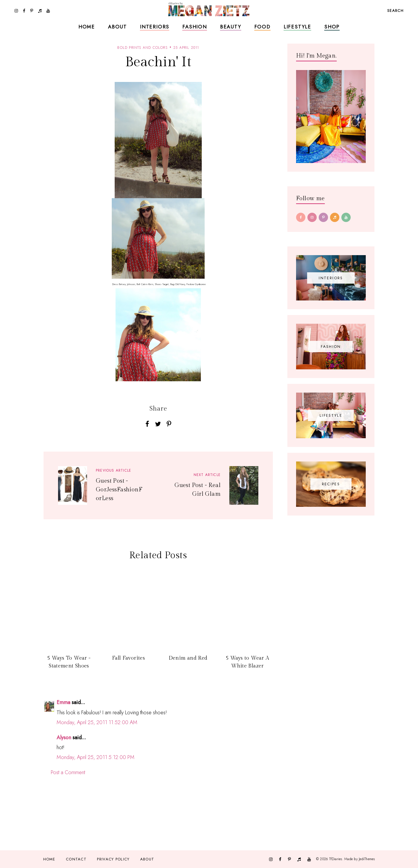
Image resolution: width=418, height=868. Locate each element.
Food (262, 27)
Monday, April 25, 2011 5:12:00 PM (96, 757)
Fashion (195, 27)
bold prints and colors (142, 48)
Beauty (231, 27)
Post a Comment (68, 772)
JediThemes (367, 859)
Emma (63, 702)
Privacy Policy (113, 859)
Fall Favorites (128, 658)
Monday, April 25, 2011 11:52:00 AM (97, 722)
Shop (332, 27)
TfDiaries (336, 859)
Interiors (155, 27)
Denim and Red (188, 658)
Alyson (64, 738)
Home (87, 27)
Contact (76, 859)
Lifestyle (297, 27)
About (117, 27)
